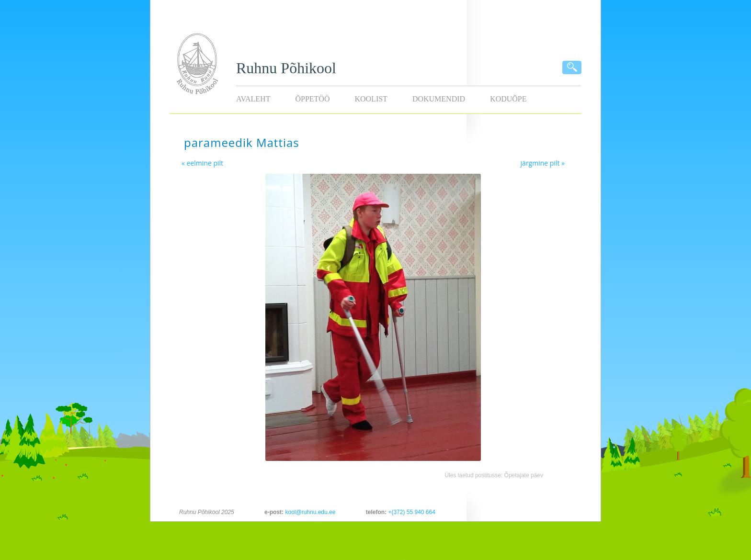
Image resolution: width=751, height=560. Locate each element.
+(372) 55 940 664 (411, 512)
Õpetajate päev (524, 475)
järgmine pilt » (543, 163)
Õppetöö (312, 99)
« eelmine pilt (202, 163)
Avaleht (253, 99)
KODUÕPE (508, 99)
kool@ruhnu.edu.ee (310, 512)
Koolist (371, 99)
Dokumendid (439, 99)
